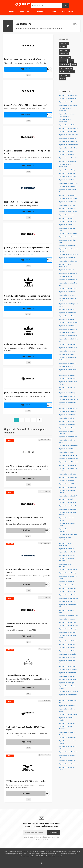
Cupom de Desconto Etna (66, 582)
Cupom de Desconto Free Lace (68, 474)
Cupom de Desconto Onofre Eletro (67, 756)
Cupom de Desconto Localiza (68, 595)
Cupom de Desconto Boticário (68, 437)
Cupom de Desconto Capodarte (68, 445)
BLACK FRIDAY (68, 11)
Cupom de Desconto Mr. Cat (67, 651)
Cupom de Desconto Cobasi (67, 295)
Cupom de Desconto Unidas (67, 292)
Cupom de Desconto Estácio (67, 673)
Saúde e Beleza (65, 75)
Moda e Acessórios (66, 68)
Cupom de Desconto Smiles (67, 657)
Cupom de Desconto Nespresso (68, 715)
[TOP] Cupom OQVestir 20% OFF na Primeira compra (27, 393)
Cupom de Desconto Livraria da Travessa (68, 383)
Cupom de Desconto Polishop (68, 289)
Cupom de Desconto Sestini (67, 173)
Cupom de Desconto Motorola (68, 534)
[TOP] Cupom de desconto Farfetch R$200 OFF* (25, 59)
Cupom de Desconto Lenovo (67, 622)
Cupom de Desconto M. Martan (68, 509)
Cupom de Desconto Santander (68, 764)
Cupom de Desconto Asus (67, 319)
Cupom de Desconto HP (66, 276)
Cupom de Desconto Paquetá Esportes (68, 492)
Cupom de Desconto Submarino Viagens (68, 250)
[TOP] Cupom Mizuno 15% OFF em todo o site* (26, 781)
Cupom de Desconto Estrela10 (68, 141)
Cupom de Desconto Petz (66, 354)
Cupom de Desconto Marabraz (68, 148)
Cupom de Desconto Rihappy (67, 573)
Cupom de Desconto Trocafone (68, 237)
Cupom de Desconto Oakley (67, 351)
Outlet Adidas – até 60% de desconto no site (24, 344)
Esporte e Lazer (65, 57)
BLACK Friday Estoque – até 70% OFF (22, 675)
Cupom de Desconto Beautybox (68, 145)
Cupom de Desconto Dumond (68, 503)
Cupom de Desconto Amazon (68, 177)
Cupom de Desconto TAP (66, 366)
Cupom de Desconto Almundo (68, 212)
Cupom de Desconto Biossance (68, 598)
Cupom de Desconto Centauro (68, 99)
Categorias (25, 11)
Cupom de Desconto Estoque (68, 393)
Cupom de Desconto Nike (66, 418)
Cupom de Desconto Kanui (67, 246)
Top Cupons (41, 11)
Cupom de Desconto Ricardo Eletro (67, 747)
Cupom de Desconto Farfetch (68, 588)
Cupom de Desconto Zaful (67, 421)
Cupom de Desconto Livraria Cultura (67, 300)
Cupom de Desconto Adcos (67, 215)
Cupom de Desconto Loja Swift (68, 496)
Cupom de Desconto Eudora (67, 345)
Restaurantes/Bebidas (67, 72)
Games (71, 61)
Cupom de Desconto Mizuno (67, 208)
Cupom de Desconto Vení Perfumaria (66, 560)
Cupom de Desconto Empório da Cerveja (68, 305)
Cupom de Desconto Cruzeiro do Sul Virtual (69, 606)
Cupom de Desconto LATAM (67, 258)
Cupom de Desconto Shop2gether (65, 539)
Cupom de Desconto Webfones (68, 570)
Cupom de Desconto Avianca (67, 592)
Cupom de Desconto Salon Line (68, 336)
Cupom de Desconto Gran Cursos (66, 768)
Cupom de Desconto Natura (67, 415)
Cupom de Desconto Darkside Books (68, 696)
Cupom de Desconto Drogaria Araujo (68, 637)
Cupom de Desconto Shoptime (68, 105)
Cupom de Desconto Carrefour (68, 186)
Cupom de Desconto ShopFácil (68, 234)
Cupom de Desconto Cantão (67, 654)
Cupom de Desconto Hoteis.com (69, 183)
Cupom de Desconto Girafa (67, 205)
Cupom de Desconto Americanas (65, 110)
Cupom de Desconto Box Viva (68, 487)
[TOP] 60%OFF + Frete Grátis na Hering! (21, 202)
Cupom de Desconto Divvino (67, 222)
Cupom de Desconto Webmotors (69, 641)
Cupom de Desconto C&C (66, 218)
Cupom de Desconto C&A (66, 484)
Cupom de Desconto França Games (67, 710)
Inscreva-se (54, 832)
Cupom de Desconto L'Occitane (68, 462)
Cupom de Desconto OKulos (67, 161)
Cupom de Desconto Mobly (67, 170)
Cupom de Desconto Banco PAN (68, 616)
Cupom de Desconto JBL (66, 585)
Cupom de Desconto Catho (67, 425)
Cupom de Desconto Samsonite (68, 323)
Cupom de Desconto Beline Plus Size (68, 340)
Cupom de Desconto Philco (67, 396)
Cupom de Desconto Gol (66, 151)
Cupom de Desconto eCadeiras (68, 455)
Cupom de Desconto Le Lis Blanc (67, 388)
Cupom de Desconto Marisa (67, 102)
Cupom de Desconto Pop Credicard (66, 432)
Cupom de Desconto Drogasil (68, 313)
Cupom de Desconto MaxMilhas (68, 459)
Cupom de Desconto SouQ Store (68, 691)
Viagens (62, 79)
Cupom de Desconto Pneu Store (68, 158)
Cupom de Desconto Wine (67, 225)
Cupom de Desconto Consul (67, 195)
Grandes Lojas (65, 65)
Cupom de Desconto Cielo (67, 549)
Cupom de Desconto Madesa (67, 738)
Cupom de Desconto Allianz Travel (67, 229)
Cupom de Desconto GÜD (66, 499)
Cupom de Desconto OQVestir (68, 477)
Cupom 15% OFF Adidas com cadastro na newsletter (27, 296)
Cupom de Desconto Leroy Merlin (67, 611)
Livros (74, 65)
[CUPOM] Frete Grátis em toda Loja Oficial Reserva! (27, 248)
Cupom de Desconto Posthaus (68, 329)
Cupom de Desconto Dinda (67, 644)
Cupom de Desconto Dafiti (67, 155)
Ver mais (27, 160)
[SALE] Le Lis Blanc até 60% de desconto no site (27, 466)
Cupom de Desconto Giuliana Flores (67, 241)
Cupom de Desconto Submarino (68, 128)
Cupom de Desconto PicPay (67, 761)
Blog (54, 11)
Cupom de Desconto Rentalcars (68, 626)
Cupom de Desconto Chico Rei (68, 280)
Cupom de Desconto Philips (67, 601)
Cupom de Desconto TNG (66, 270)
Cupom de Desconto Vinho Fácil (68, 254)
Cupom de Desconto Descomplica (65, 166)
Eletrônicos (64, 54)
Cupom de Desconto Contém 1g (68, 679)
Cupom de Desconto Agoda (67, 683)
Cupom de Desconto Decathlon (68, 261)
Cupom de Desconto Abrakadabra (65, 565)
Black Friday (64, 43)
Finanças (63, 61)
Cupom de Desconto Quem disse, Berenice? (67, 115)
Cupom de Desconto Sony (67, 449)
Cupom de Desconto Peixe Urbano (67, 733)
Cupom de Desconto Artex (67, 676)
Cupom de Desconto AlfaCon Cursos (67, 191)
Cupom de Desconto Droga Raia (68, 408)
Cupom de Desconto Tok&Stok (68, 552)
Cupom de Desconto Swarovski (68, 273)
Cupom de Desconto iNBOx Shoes (67, 441)
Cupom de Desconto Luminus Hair (68, 701)
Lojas (11, 11)
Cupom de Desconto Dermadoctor (65, 265)
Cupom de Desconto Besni (67, 723)
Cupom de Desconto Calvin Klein (69, 506)
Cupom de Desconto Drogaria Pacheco (68, 514)
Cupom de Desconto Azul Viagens (66, 519)
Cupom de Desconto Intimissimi (68, 399)
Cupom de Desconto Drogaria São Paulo (68, 359)
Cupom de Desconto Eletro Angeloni (67, 687)
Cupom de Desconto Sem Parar (68, 670)
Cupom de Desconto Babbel (67, 428)
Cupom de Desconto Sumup (67, 555)
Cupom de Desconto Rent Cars (68, 411)
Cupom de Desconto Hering (67, 326)
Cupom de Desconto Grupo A (67, 632)
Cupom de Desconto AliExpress (68, 198)
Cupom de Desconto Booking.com (65, 544)
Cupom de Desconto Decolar (67, 379)
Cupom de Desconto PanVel (67, 363)
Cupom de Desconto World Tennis (67, 662)
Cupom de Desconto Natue (67, 648)
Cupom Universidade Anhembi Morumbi (68, 742)
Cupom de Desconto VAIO (67, 481)
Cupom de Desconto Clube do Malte (68, 371)
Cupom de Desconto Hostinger (68, 629)
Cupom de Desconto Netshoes (68, 95)
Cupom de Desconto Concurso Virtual (68, 577)
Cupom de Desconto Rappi (67, 706)
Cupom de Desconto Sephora (67, 332)
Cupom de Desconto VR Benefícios (66, 719)
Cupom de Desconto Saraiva (67, 138)
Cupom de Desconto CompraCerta (65, 121)
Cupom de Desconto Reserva (68, 375)
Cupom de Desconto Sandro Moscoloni (67, 404)
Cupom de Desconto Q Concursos (66, 728)
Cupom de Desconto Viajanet (68, 666)
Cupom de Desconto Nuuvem (68, 316)
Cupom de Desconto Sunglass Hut (68, 284)
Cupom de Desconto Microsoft (68, 348)
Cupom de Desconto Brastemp (68, 202)
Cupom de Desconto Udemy (67, 309)
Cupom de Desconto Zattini (67, 125)
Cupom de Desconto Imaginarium (65, 530)
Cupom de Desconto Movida (67, 465)
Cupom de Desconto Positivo (67, 132)
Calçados (63, 47)
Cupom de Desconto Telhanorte (68, 135)
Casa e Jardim (64, 50)
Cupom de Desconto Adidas (67, 619)
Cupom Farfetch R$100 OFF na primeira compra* (26, 105)
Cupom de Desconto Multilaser (68, 752)
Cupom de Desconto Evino (67, 180)
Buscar (66, 5)
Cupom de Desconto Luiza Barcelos (67, 525)
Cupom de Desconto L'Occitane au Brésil (68, 470)
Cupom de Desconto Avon (67, 452)
